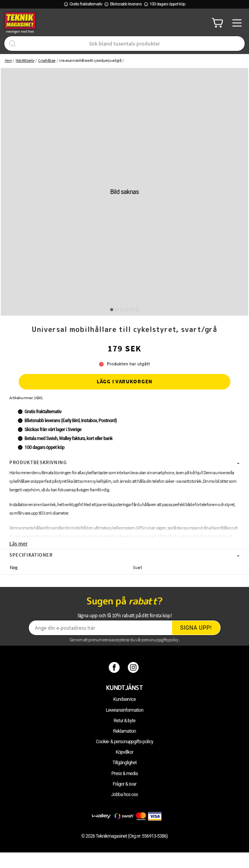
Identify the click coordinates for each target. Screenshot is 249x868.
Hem (8, 60)
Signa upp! (196, 628)
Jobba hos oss (124, 795)
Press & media (125, 774)
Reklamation (124, 731)
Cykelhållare (47, 60)
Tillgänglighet (124, 763)
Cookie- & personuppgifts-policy (124, 742)
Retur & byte (125, 721)
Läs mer (18, 543)
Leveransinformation (124, 710)
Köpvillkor (124, 752)
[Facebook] (115, 667)
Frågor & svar (124, 784)
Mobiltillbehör (25, 60)
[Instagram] (134, 667)
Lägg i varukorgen (124, 381)
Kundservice (125, 699)
